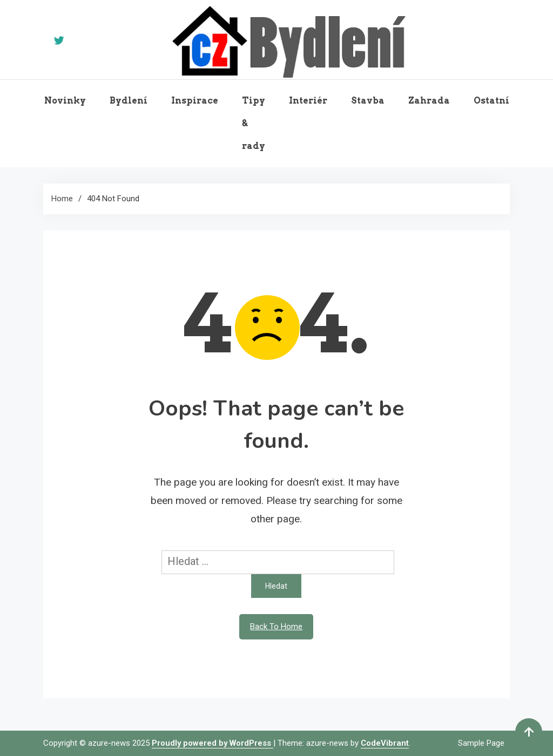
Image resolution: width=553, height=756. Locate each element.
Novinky (65, 101)
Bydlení (129, 101)
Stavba (368, 101)
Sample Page (481, 743)
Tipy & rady (254, 123)
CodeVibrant (385, 743)
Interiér (308, 101)
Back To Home (276, 626)
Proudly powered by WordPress (213, 743)
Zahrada (429, 101)
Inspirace (195, 101)
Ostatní (491, 101)
